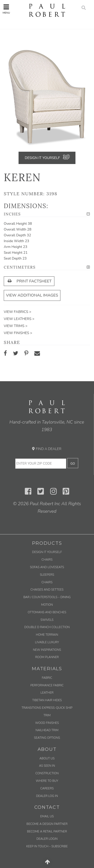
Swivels (47, 620)
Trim (47, 715)
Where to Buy (47, 781)
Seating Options (47, 738)
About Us (47, 758)
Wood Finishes (47, 723)
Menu (6, 9)
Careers (47, 788)
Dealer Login (47, 839)
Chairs (47, 560)
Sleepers (47, 575)
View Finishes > (18, 333)
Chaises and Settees (47, 590)
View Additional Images (32, 295)
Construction (47, 773)
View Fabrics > (18, 312)
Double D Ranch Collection (47, 627)
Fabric (47, 678)
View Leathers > (19, 319)
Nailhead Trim (47, 730)
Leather (47, 693)
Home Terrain (47, 635)
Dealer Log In (47, 796)
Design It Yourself (42, 158)
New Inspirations (47, 650)
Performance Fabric (47, 685)
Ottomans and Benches (47, 612)
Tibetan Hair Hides (47, 700)
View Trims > (16, 326)
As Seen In (47, 766)
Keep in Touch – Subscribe (47, 846)
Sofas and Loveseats (47, 567)
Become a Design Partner (47, 824)
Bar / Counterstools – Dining (47, 597)
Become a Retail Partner (47, 831)
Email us (47, 816)
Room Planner (47, 657)
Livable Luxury (47, 642)
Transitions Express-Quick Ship (47, 708)
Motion (47, 605)
